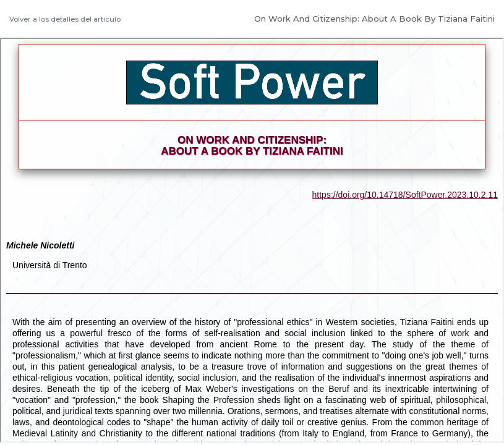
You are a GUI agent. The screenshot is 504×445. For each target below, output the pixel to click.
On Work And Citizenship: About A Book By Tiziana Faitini (374, 19)
